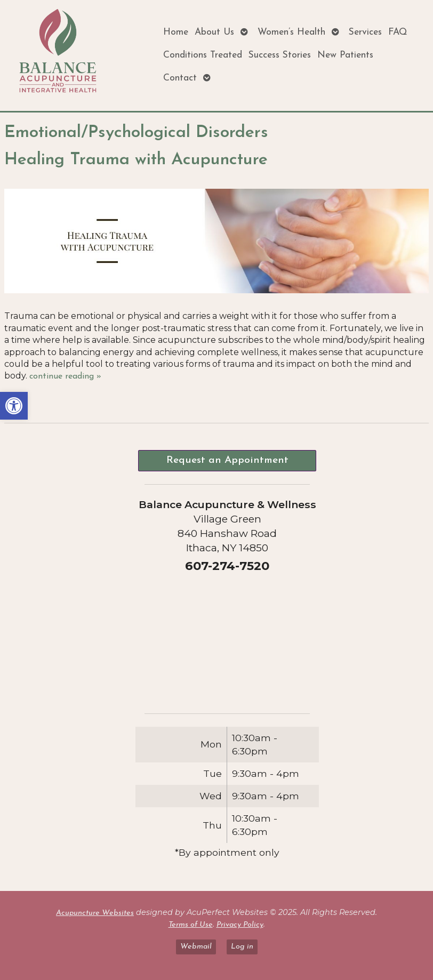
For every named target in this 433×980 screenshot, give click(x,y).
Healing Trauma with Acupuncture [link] (136, 160)
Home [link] (176, 32)
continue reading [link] (65, 376)
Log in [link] (242, 947)
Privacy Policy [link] (240, 925)
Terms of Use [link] (191, 925)
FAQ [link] (398, 32)
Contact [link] (180, 78)
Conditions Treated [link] (203, 55)
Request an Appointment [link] (227, 460)
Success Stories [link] (280, 55)
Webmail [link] (196, 947)
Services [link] (365, 32)
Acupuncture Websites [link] (95, 913)
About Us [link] (214, 32)
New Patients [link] (345, 55)
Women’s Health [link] (291, 32)
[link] (14, 406)
